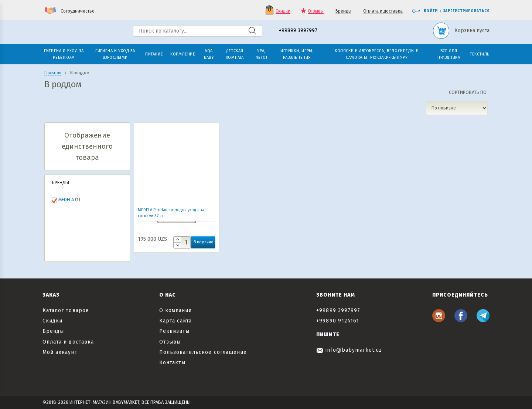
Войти (425, 11)
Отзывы (316, 11)
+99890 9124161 (338, 321)
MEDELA (66, 200)
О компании (176, 310)
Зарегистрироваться (466, 11)
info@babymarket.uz (349, 350)
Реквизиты (174, 331)
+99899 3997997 (298, 31)
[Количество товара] (182, 242)
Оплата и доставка (383, 11)
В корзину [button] (203, 242)
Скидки (283, 11)
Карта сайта (176, 321)
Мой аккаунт (60, 352)
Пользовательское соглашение (203, 352)
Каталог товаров (66, 310)
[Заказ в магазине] (457, 108)
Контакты (172, 363)
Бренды (343, 11)
